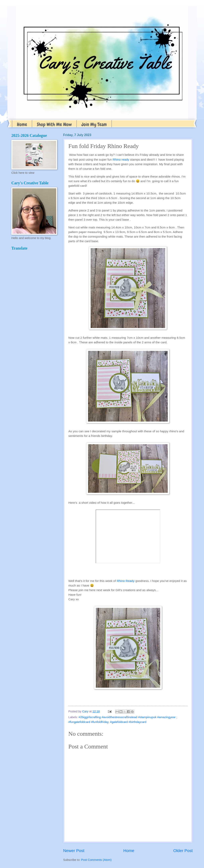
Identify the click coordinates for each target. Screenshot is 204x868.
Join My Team (94, 124)
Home (22, 124)
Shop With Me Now (54, 124)
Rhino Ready (126, 581)
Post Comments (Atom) (96, 860)
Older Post (183, 851)
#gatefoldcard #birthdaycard (128, 722)
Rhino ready (121, 159)
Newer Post (74, 851)
